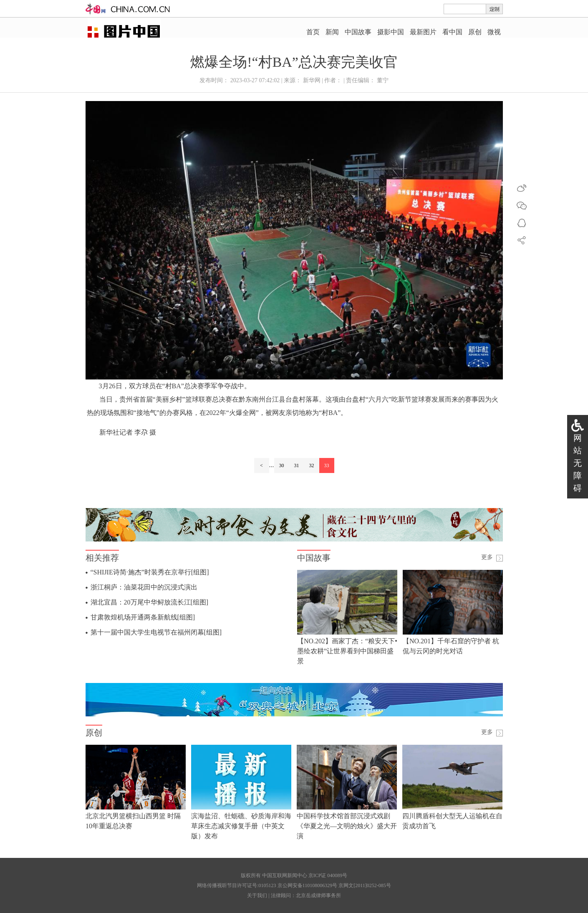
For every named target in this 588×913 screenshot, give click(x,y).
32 (312, 465)
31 (297, 465)
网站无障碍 (578, 463)
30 (282, 465)
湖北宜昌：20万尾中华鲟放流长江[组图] (150, 602)
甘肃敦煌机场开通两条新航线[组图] (143, 617)
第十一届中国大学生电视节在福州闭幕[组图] (156, 632)
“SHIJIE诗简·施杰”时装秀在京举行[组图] (150, 572)
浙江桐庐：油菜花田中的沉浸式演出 (144, 587)
